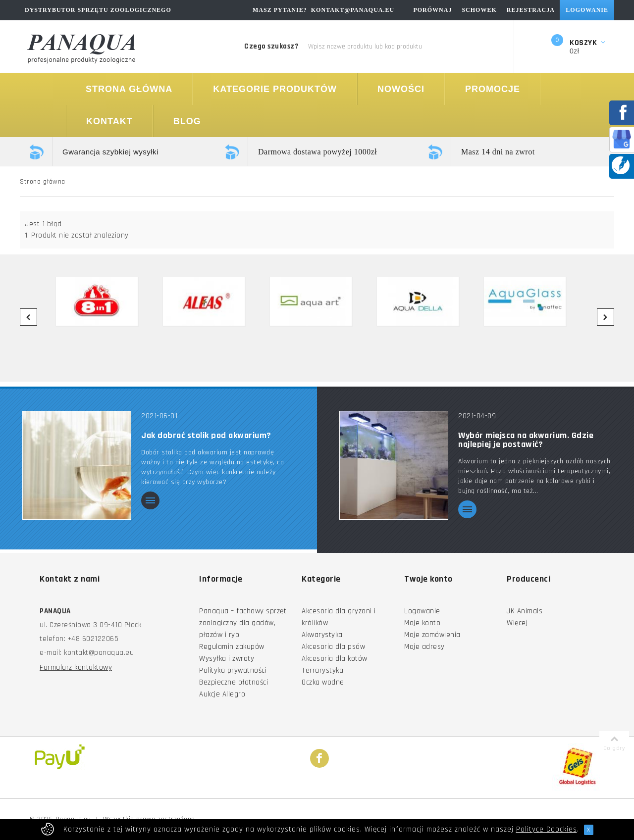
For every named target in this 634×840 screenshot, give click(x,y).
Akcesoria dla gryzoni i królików (339, 617)
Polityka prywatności (233, 670)
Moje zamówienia (432, 635)
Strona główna (129, 89)
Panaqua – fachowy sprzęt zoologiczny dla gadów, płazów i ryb (243, 623)
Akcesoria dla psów (333, 647)
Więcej (517, 623)
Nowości (401, 89)
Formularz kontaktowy (76, 667)
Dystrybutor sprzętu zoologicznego (98, 10)
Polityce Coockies (547, 829)
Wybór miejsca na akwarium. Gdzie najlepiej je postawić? (526, 440)
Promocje (493, 89)
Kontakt (109, 121)
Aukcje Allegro (222, 694)
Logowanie (422, 611)
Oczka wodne (323, 682)
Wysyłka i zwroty (227, 659)
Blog (187, 121)
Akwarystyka (322, 635)
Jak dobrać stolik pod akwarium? (206, 436)
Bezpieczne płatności (234, 682)
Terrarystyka (322, 670)
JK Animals (525, 611)
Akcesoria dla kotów (335, 659)
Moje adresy (424, 647)
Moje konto (422, 623)
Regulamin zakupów (232, 647)
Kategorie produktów (275, 89)
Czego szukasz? (271, 46)
